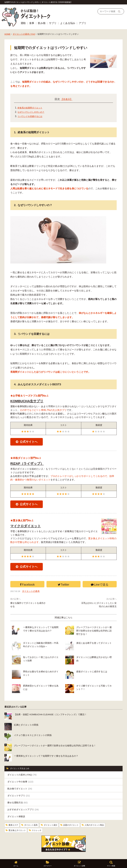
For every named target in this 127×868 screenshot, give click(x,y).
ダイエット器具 (32, 815)
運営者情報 (18, 854)
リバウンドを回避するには (32, 116)
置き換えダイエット (18, 820)
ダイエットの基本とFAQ (24, 34)
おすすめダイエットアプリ (23, 800)
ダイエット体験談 (16, 806)
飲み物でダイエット (20, 779)
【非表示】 (67, 99)
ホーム (8, 854)
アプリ (83, 23)
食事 (32, 23)
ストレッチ (38, 820)
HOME (7, 34)
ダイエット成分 (53, 815)
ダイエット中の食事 (20, 772)
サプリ (53, 23)
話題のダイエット (74, 815)
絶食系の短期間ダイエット (32, 107)
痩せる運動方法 (17, 793)
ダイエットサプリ (19, 786)
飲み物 (42, 23)
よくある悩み (68, 23)
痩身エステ (14, 815)
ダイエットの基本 (33, 596)
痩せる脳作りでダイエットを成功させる (28, 610)
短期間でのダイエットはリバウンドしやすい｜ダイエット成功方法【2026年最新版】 (38, 2)
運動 (23, 23)
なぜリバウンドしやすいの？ (33, 112)
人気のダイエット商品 (99, 815)
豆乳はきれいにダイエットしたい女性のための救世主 (99, 610)
